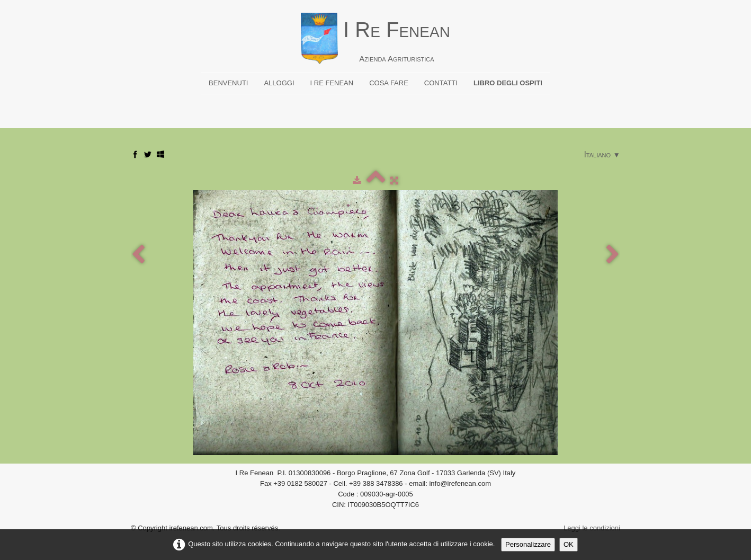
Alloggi (279, 83)
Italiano (602, 154)
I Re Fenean (332, 83)
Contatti (441, 83)
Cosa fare (389, 83)
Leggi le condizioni (592, 528)
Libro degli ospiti (508, 83)
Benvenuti (228, 83)
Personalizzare (528, 544)
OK (569, 544)
